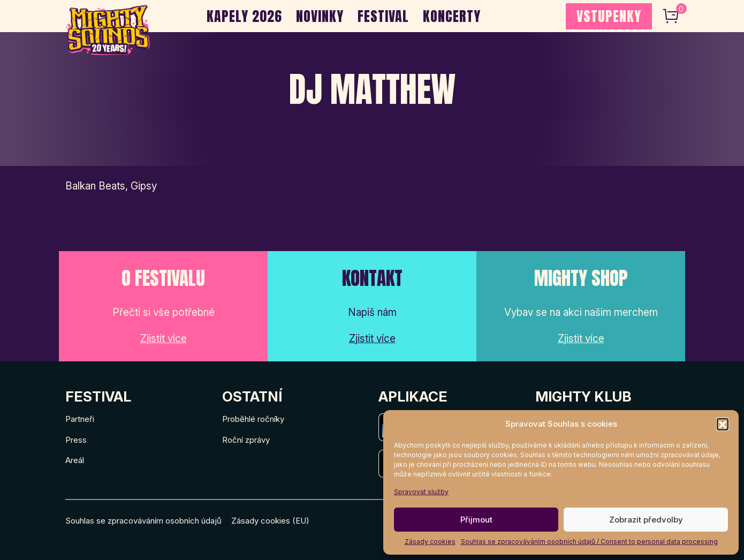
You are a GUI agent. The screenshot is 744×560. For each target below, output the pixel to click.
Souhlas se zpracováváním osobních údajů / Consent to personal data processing (589, 542)
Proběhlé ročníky (253, 419)
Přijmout (476, 520)
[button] (723, 424)
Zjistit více (164, 339)
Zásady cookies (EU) (270, 521)
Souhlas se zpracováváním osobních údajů (143, 521)
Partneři (80, 419)
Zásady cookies (430, 542)
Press (76, 440)
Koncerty (452, 16)
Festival (383, 16)
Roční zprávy (246, 440)
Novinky (320, 16)
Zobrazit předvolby (646, 520)
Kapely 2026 (244, 16)
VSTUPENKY (609, 16)
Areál (75, 460)
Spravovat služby (421, 492)
